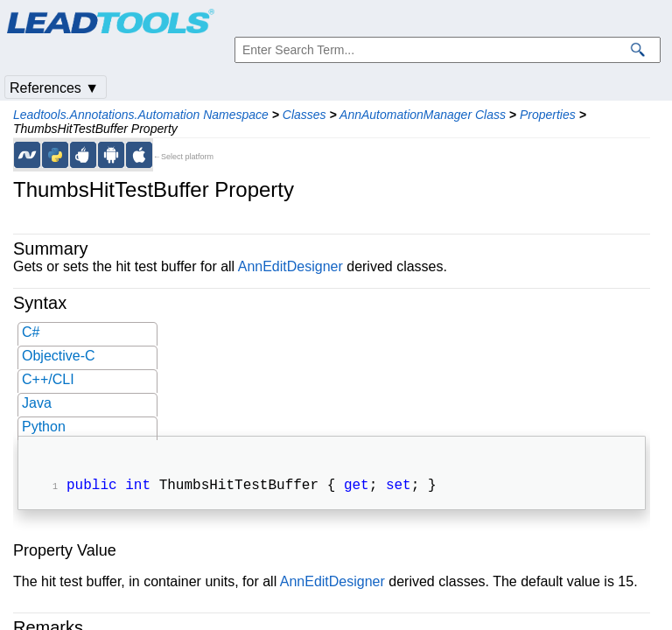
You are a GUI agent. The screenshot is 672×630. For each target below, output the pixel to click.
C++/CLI (48, 379)
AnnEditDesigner (290, 266)
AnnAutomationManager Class (423, 115)
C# (31, 332)
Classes (304, 115)
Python (44, 427)
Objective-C (59, 356)
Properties (548, 115)
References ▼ (54, 88)
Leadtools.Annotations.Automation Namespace (141, 115)
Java (37, 403)
